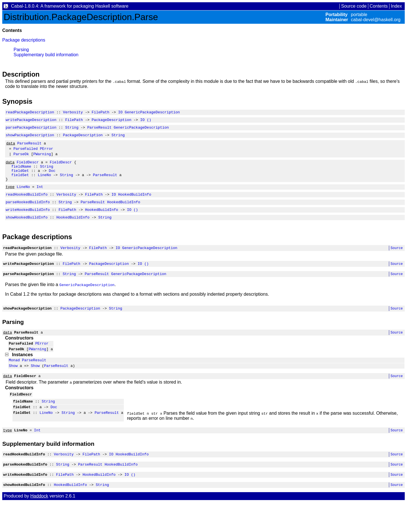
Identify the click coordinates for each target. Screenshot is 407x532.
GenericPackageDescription (152, 113)
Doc (52, 179)
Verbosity (73, 113)
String (72, 130)
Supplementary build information (46, 55)
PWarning (42, 160)
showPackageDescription (30, 138)
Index (396, 6)
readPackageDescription (30, 113)
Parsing (21, 50)
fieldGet (20, 179)
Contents (379, 6)
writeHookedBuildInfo (28, 223)
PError (46, 153)
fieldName (21, 174)
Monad (14, 381)
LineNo (45, 184)
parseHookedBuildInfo (28, 215)
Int (40, 198)
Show (13, 388)
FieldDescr (28, 169)
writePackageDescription (31, 121)
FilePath (100, 113)
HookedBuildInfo (135, 206)
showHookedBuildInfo (27, 232)
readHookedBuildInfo (27, 206)
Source (397, 263)
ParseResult (99, 130)
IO (120, 113)
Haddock (39, 526)
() (149, 121)
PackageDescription (111, 121)
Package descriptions (24, 40)
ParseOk (21, 160)
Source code (354, 6)
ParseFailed (26, 153)
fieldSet (20, 184)
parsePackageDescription (31, 130)
